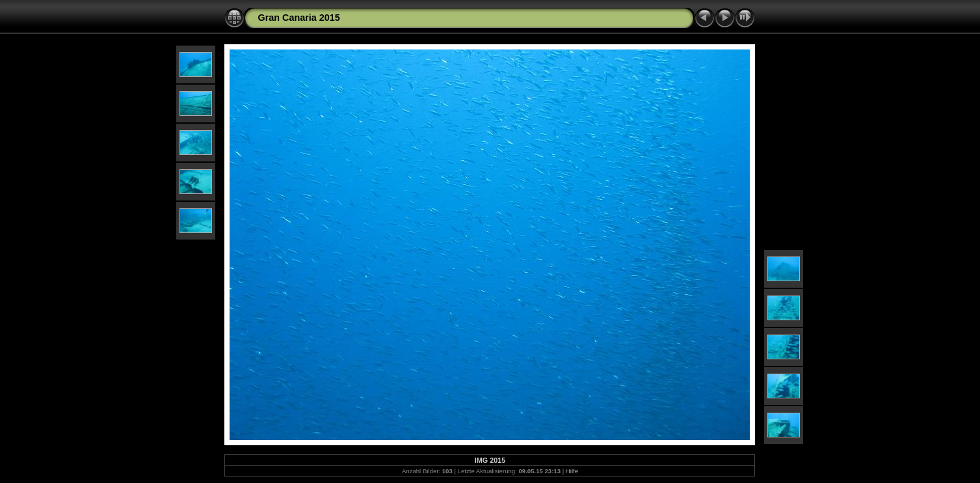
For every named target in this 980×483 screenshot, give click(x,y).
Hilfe (572, 471)
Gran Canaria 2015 (298, 18)
